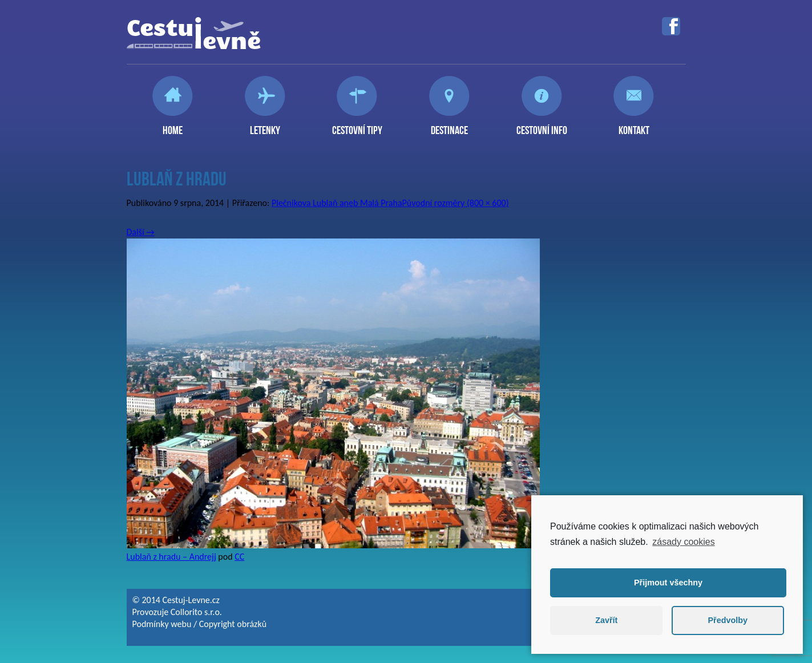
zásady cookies (683, 542)
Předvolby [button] (728, 620)
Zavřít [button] (606, 620)
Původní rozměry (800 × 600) (456, 203)
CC (239, 557)
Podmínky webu (162, 624)
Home (173, 126)
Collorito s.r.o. (196, 612)
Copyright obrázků (233, 624)
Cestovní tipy (357, 126)
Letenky (265, 126)
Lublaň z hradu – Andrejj (171, 557)
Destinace (449, 126)
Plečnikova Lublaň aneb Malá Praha (337, 203)
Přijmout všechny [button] (668, 583)
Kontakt (634, 126)
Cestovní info (542, 126)
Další (141, 232)
